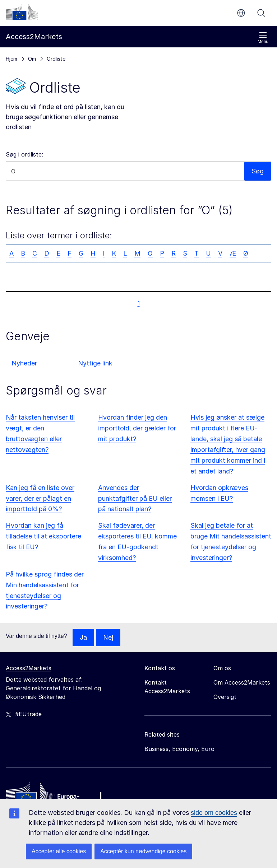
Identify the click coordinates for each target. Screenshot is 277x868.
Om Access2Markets (242, 682)
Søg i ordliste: (24, 154)
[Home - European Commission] (58, 796)
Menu (263, 38)
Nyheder (24, 363)
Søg (261, 13)
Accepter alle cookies (59, 851)
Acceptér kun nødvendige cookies (143, 851)
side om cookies (214, 813)
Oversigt (225, 697)
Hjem (11, 59)
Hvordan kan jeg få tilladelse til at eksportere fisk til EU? (43, 536)
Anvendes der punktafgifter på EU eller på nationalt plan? (135, 498)
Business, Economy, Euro (179, 749)
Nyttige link (95, 363)
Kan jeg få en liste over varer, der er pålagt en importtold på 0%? (40, 498)
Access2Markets (29, 668)
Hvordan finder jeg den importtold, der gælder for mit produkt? (137, 428)
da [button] (241, 13)
